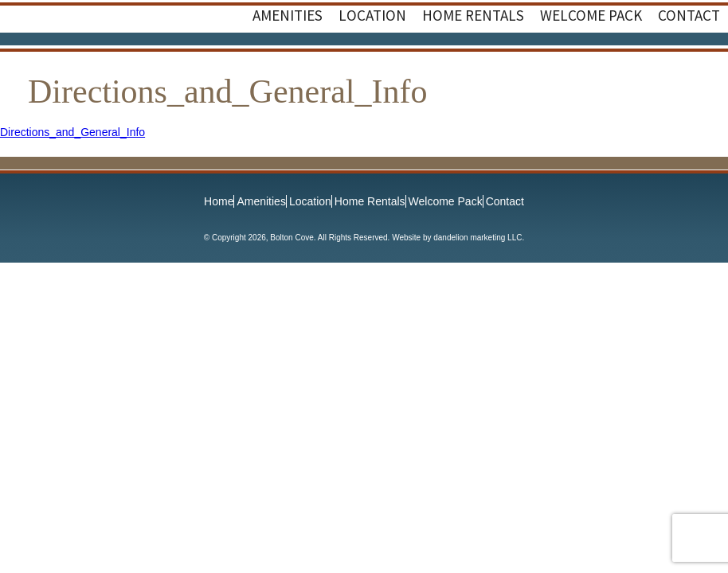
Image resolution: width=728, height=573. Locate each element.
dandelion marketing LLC (478, 238)
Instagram (704, 65)
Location (310, 201)
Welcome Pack (446, 201)
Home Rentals (370, 201)
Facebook (672, 65)
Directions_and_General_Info (72, 132)
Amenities (261, 201)
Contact (505, 201)
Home (219, 201)
